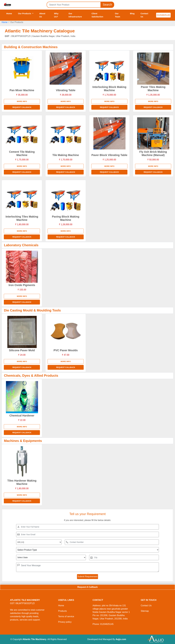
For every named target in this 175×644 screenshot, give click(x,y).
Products (62, 611)
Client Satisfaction (97, 15)
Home (9, 13)
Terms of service (66, 616)
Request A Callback (87, 587)
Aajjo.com (121, 639)
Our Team (117, 15)
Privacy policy (65, 622)
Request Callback (22, 107)
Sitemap (145, 611)
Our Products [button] (25, 13)
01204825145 (163, 15)
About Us (42, 15)
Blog (132, 13)
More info (22, 101)
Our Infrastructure (75, 15)
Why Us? (56, 15)
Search (107, 5)
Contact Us (144, 15)
